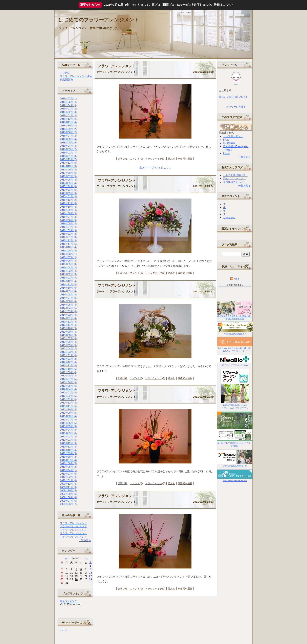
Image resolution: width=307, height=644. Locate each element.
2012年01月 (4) (68, 399)
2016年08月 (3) (68, 213)
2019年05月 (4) (68, 102)
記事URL (123, 159)
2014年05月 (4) (68, 305)
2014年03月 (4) (68, 311)
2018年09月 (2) (68, 129)
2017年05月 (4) (68, 183)
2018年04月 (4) (68, 146)
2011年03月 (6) (68, 433)
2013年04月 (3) (68, 349)
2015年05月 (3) (68, 264)
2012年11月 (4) (68, 366)
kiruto (226, 140)
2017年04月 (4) (68, 186)
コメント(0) (136, 159)
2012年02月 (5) (68, 396)
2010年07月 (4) (68, 460)
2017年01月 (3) (68, 196)
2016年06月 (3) (68, 220)
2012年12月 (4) (68, 362)
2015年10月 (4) (68, 247)
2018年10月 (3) (68, 126)
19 (76, 576)
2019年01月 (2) (68, 116)
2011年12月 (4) (68, 403)
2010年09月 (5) (68, 453)
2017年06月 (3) (68, 180)
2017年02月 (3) (68, 193)
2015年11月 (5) (68, 244)
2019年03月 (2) (68, 109)
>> (86, 559)
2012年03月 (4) (68, 393)
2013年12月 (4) (68, 322)
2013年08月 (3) (68, 335)
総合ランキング (68, 601)
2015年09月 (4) (68, 251)
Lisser (226, 153)
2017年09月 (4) (68, 170)
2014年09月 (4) (68, 291)
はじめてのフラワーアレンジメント (99, 20)
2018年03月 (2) (68, 149)
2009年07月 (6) (68, 501)
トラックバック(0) (155, 159)
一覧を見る (85, 540)
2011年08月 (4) (68, 416)
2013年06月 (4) (68, 342)
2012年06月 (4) (68, 382)
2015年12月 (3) (68, 241)
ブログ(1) (65, 73)
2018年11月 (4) (68, 122)
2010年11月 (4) (68, 447)
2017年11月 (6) (68, 163)
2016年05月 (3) (68, 224)
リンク (63, 630)
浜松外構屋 (229, 143)
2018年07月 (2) (68, 136)
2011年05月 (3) (68, 426)
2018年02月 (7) (68, 153)
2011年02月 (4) (68, 437)
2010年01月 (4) (68, 480)
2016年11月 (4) (68, 203)
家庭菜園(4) (66, 80)
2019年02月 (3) (68, 112)
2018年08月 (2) (68, 132)
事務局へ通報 (185, 159)
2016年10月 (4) (68, 207)
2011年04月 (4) (68, 430)
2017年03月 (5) (68, 190)
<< (66, 559)
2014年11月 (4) (68, 285)
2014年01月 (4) (68, 318)
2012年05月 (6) (68, 386)
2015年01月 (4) (68, 278)
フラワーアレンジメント (73, 523)
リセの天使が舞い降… (235, 175)
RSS (235, 279)
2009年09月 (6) (68, 494)
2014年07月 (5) (68, 298)
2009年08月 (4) (68, 497)
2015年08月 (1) (68, 254)
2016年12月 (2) (68, 200)
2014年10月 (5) (68, 288)
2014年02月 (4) (68, 315)
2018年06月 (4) (68, 139)
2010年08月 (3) (68, 457)
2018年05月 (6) (68, 143)
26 (76, 579)
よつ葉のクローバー (234, 182)
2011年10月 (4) (68, 410)
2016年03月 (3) (68, 230)
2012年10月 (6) (68, 369)
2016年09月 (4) (68, 210)
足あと (171, 159)
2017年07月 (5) (68, 176)
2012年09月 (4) (68, 372)
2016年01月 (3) (68, 237)
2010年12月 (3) (68, 443)
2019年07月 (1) (68, 99)
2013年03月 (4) (68, 352)
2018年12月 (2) (68, 119)
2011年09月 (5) (68, 413)
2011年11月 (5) (68, 406)
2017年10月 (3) (68, 166)
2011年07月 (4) (68, 420)
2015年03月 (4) (68, 271)
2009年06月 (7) (68, 504)
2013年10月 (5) (68, 328)
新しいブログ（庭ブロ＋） (234, 97)
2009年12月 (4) (68, 484)
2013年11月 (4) (68, 325)
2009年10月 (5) (68, 491)
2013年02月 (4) (68, 355)
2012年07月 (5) (68, 379)
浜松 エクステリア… (234, 179)
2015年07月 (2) (68, 257)
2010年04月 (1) (68, 470)
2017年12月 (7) (68, 159)
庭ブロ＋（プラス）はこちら (155, 168)
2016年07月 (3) (68, 217)
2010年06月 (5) (68, 463)
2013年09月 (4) (68, 332)
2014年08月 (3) (68, 295)
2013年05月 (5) (68, 345)
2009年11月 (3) (68, 487)
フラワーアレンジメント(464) (76, 76)
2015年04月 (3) (68, 268)
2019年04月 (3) (68, 105)
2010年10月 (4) (68, 450)
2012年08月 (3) (68, 376)
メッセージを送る (236, 107)
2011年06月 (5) (68, 423)
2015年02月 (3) (68, 274)
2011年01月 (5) (68, 440)
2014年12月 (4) (68, 281)
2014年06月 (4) (68, 301)
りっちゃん (229, 217)
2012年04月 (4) (68, 389)
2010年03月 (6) (68, 474)
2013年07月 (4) (68, 338)
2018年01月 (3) (68, 156)
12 (76, 573)
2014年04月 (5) (68, 308)
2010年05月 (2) (68, 467)
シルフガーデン (233, 136)
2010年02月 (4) (68, 477)
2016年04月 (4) (68, 227)
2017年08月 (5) (68, 173)
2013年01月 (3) (68, 359)
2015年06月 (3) (68, 261)
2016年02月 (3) (68, 234)
